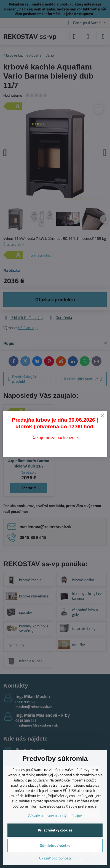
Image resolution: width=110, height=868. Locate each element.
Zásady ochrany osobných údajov (55, 815)
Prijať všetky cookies (55, 830)
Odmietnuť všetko (55, 845)
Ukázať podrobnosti (55, 858)
